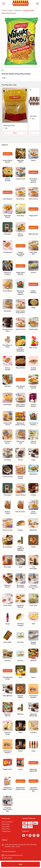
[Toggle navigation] (4, 3)
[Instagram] (27, 836)
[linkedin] (38, 836)
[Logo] (21, 4)
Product (10, 10)
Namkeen (18, 10)
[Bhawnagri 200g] (15, 106)
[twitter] (34, 836)
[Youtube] (30, 836)
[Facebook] (24, 836)
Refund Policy (6, 829)
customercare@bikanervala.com (12, 855)
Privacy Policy (6, 824)
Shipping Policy (6, 831)
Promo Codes (5, 826)
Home (4, 10)
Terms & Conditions (7, 822)
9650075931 (7, 858)
